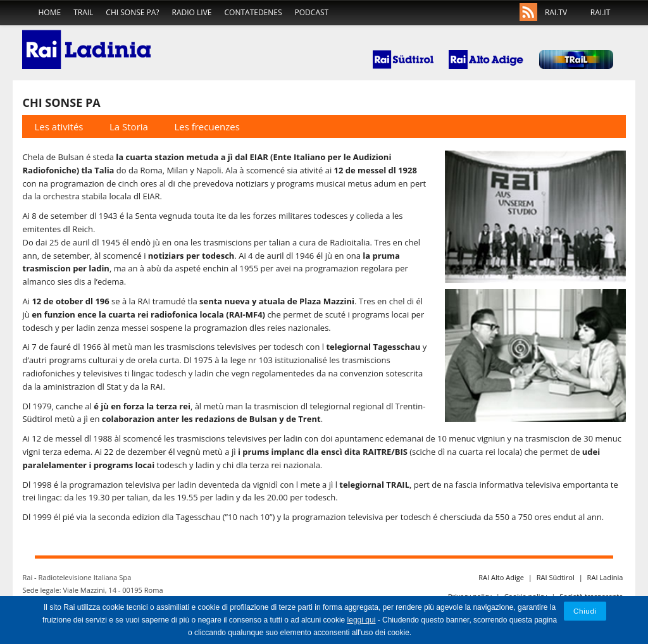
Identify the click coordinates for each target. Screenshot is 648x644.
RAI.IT (600, 12)
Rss (528, 13)
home (49, 12)
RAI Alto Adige (501, 577)
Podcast (312, 12)
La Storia (129, 127)
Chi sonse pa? (132, 12)
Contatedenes (253, 12)
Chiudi (585, 611)
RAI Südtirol (556, 577)
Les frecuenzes (207, 127)
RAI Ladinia (605, 577)
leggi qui (362, 620)
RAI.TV (556, 12)
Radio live (192, 12)
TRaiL (83, 12)
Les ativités (59, 127)
